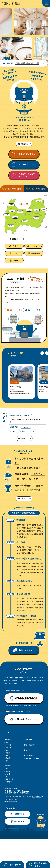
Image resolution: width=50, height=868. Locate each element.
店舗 (7, 750)
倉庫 (7, 755)
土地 (7, 761)
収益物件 (8, 782)
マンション (9, 748)
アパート (8, 745)
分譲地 (8, 771)
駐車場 (8, 758)
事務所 (8, 753)
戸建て (8, 742)
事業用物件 (9, 779)
